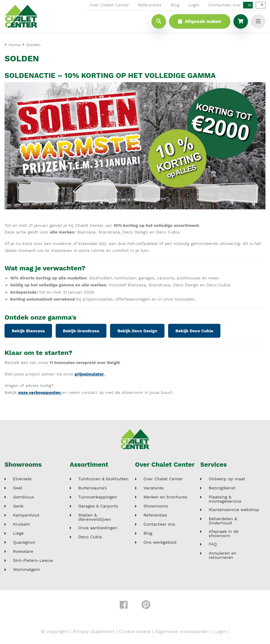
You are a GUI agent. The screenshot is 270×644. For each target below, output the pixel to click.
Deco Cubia (90, 537)
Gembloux (23, 497)
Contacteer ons (224, 5)
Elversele (22, 479)
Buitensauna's (93, 488)
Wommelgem (26, 570)
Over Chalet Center (109, 5)
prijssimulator (90, 374)
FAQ (213, 544)
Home (15, 45)
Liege (18, 533)
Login (194, 5)
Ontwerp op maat (227, 479)
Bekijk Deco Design (137, 331)
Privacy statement (94, 631)
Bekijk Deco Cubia (194, 331)
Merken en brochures (166, 497)
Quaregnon (24, 542)
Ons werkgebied (160, 542)
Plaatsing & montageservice (225, 499)
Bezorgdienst (222, 488)
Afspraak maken (200, 21)
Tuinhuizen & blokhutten (103, 479)
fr (262, 5)
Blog (175, 5)
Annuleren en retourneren (222, 555)
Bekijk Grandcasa (81, 331)
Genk (18, 506)
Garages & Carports (98, 506)
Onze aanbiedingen (98, 528)
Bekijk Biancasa (28, 331)
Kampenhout (26, 515)
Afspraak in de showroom (223, 533)
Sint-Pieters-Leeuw (33, 560)
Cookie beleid (135, 631)
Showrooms (23, 464)
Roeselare (23, 551)
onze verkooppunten (40, 392)
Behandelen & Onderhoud (223, 521)
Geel (18, 488)
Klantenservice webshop (234, 510)
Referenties (150, 5)
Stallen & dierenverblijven (95, 517)
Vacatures (154, 488)
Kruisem (21, 524)
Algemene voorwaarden (182, 631)
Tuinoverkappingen (98, 497)
